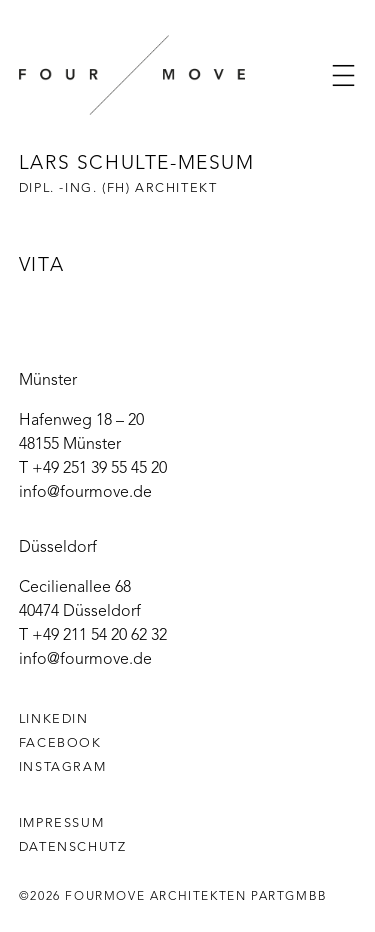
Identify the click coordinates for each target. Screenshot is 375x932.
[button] (343, 75)
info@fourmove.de (85, 493)
